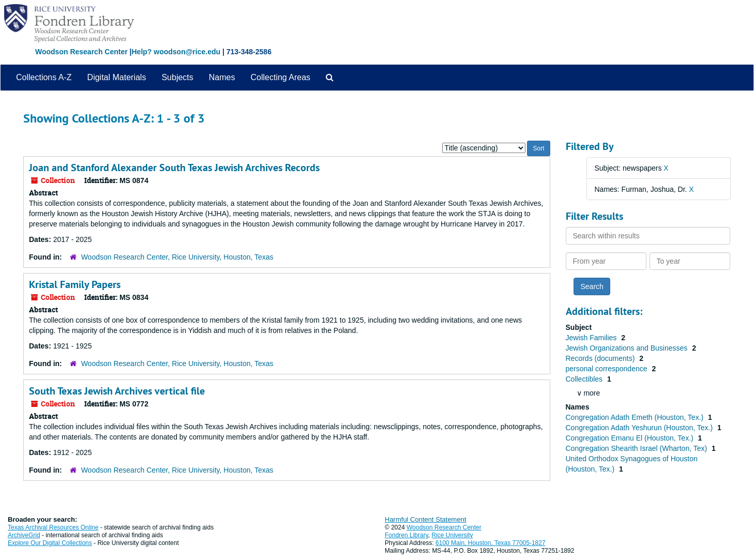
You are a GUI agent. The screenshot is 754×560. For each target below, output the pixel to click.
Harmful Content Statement (426, 519)
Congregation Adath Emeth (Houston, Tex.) (636, 417)
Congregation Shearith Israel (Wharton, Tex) (638, 448)
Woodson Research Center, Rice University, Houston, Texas (177, 257)
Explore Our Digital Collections (50, 543)
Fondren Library (406, 535)
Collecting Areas (280, 77)
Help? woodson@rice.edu (176, 52)
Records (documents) (601, 358)
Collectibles (585, 379)
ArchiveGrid (24, 535)
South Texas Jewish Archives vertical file (117, 391)
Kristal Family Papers (75, 284)
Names (222, 77)
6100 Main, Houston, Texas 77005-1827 (491, 543)
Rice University (453, 535)
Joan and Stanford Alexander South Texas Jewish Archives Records (174, 168)
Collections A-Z (44, 77)
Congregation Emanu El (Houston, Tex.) (631, 438)
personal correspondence (608, 369)
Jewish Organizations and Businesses (628, 348)
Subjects (177, 77)
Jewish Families (592, 338)
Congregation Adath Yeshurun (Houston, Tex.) (640, 428)
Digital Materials (117, 77)
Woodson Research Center (81, 52)
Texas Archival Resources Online (53, 527)
